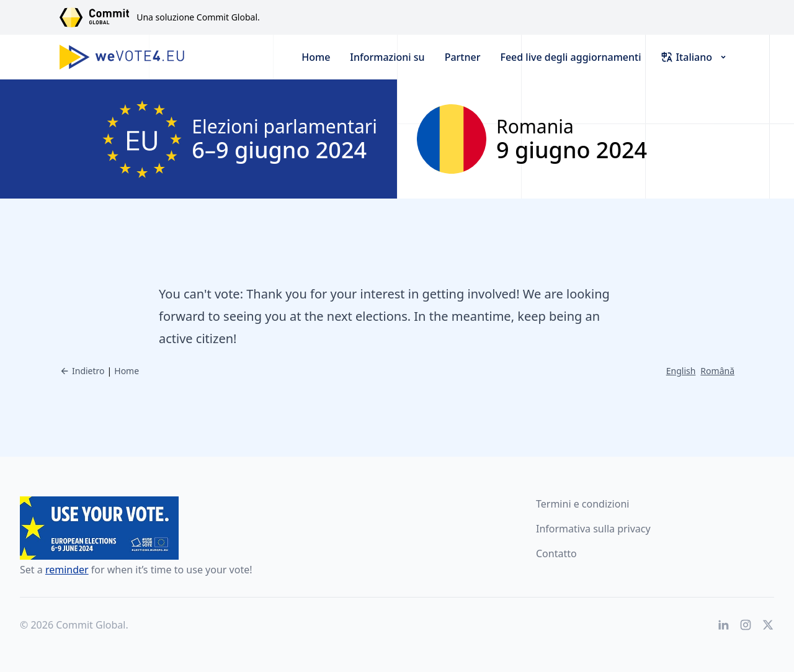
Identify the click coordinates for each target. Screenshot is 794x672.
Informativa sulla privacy (593, 529)
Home (316, 57)
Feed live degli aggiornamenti (570, 57)
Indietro (82, 371)
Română (717, 371)
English (681, 371)
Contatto (556, 553)
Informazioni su (387, 57)
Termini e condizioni (582, 504)
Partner (463, 57)
